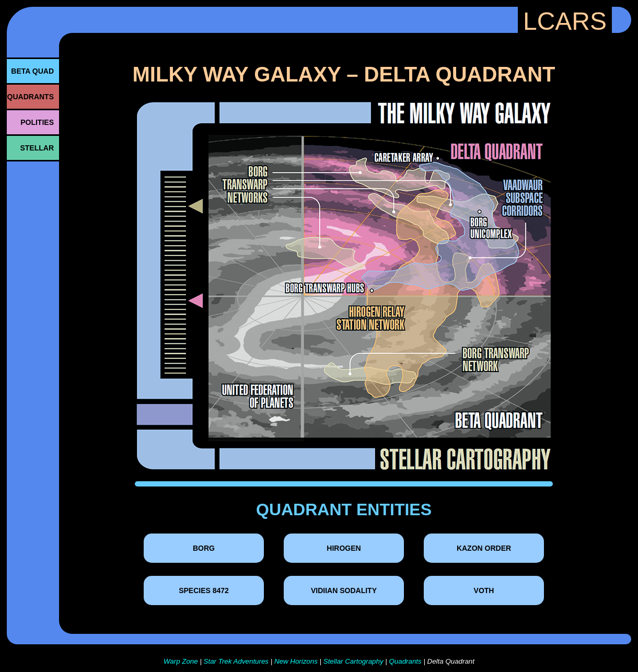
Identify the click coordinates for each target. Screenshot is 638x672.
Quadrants (405, 661)
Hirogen (344, 548)
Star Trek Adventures (236, 661)
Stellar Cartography (353, 661)
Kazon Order (484, 548)
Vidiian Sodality (344, 590)
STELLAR (37, 148)
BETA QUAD (32, 71)
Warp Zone (181, 661)
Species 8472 (204, 590)
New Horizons (296, 661)
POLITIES (37, 122)
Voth (484, 590)
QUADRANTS (31, 97)
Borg (204, 548)
